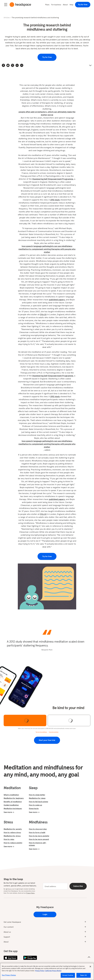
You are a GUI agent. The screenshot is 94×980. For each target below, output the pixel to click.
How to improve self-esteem (38, 844)
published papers (57, 300)
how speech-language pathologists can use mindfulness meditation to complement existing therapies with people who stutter (47, 249)
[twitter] (8, 65)
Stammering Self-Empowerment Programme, (53, 179)
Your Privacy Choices (9, 975)
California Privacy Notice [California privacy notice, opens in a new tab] (53, 971)
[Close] (90, 967)
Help (71, 5)
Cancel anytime (54, 732)
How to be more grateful (39, 836)
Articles (7, 17)
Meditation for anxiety (13, 829)
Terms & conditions (41, 732)
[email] (55, 886)
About (65, 5)
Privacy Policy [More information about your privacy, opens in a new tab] (40, 971)
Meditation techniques (13, 808)
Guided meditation (11, 805)
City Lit (43, 314)
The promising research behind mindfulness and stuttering (35, 17)
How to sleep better (37, 795)
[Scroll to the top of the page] (89, 957)
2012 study (55, 200)
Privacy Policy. (31, 893)
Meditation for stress (12, 836)
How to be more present (39, 839)
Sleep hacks (34, 808)
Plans (47, 5)
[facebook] (3, 65)
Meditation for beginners (14, 798)
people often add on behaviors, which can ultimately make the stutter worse (47, 113)
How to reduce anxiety (13, 843)
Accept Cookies (68, 975)
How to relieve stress (12, 832)
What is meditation (11, 795)
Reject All (84, 975)
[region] (47, 971)
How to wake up (35, 805)
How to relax (9, 839)
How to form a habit (37, 832)
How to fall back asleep (38, 802)
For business (56, 5)
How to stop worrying (38, 829)
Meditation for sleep (37, 798)
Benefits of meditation (13, 802)
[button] (22, 65)
